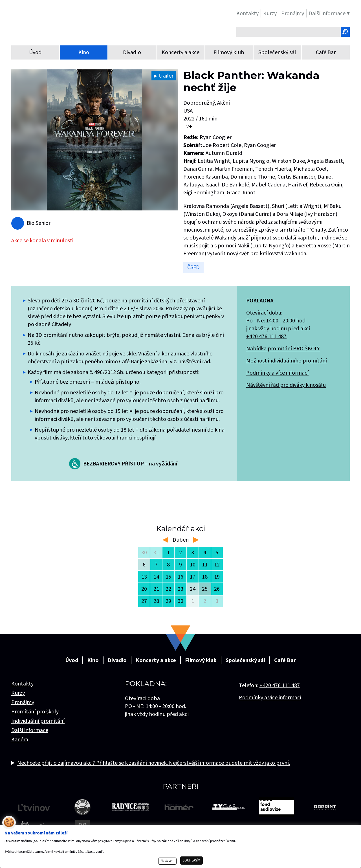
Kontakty (22, 684)
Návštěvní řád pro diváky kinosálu (286, 385)
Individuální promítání (38, 721)
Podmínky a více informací (277, 373)
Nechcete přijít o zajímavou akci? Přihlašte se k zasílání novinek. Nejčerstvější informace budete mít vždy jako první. (154, 763)
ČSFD (193, 267)
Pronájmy (23, 702)
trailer (166, 76)
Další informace (30, 730)
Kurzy (18, 693)
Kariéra (20, 740)
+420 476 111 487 (266, 337)
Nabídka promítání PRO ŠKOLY (283, 349)
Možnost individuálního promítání (287, 361)
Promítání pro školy (35, 712)
